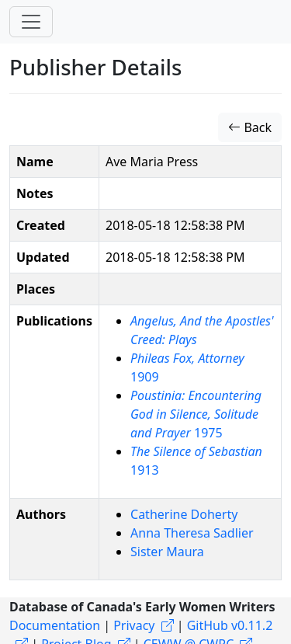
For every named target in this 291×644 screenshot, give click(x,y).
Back (250, 127)
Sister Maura (167, 552)
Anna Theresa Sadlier (192, 533)
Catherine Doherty (184, 514)
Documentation (55, 625)
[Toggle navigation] (31, 22)
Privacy (134, 625)
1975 (196, 414)
